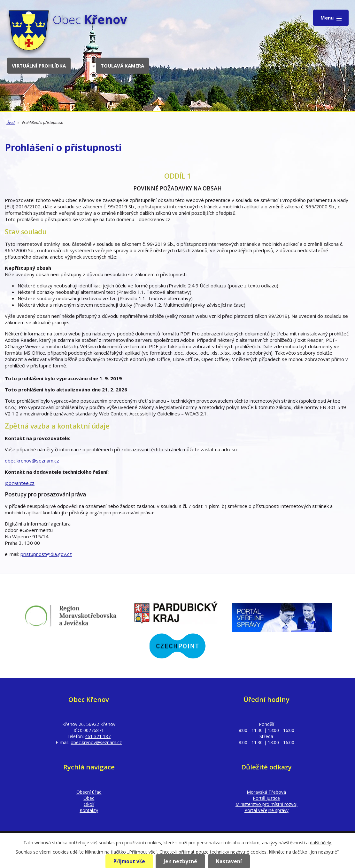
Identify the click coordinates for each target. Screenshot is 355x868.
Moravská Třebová (266, 792)
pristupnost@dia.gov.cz (46, 554)
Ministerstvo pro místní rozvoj (266, 804)
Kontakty (89, 810)
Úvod (11, 122)
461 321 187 (98, 736)
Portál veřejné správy (266, 810)
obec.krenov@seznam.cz (32, 461)
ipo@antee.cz (20, 483)
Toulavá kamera (122, 66)
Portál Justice (266, 798)
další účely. (321, 843)
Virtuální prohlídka (39, 66)
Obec (89, 798)
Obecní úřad (89, 792)
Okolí (89, 804)
